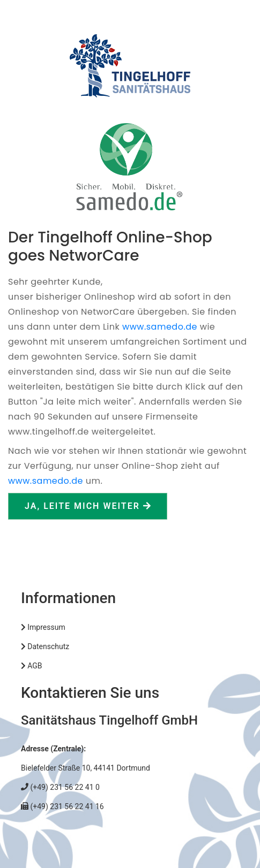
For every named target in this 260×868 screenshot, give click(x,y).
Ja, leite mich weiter (88, 506)
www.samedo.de (160, 327)
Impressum (43, 627)
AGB (32, 666)
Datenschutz (45, 646)
